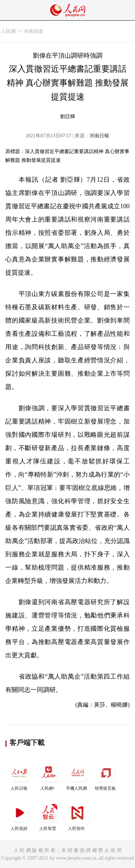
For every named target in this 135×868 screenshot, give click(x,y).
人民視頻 (20, 816)
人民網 (8, 31)
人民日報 (20, 776)
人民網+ (48, 776)
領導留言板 (106, 776)
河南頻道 (33, 31)
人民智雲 (48, 816)
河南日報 (99, 136)
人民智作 (77, 816)
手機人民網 (77, 776)
